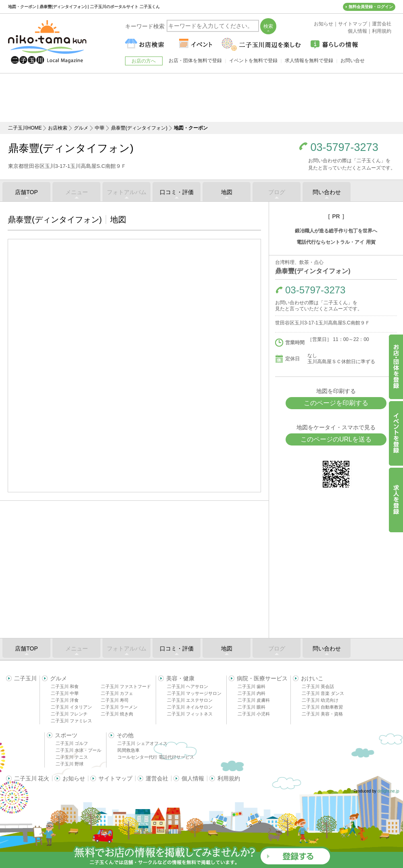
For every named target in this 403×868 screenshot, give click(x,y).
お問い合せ (353, 61)
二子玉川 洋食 (65, 700)
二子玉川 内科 (252, 693)
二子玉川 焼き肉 (117, 714)
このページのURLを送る (336, 439)
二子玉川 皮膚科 (254, 700)
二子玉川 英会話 (318, 686)
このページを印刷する (336, 403)
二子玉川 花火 (32, 778)
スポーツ (66, 735)
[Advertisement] (202, 98)
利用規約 (229, 778)
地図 (227, 192)
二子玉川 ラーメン (119, 707)
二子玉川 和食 (65, 686)
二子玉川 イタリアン (71, 707)
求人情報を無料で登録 (309, 61)
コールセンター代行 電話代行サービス (156, 757)
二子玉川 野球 (70, 764)
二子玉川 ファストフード (126, 686)
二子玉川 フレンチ (69, 714)
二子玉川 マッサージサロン (194, 693)
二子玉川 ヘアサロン (188, 686)
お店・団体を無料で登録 (195, 61)
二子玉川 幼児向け (320, 700)
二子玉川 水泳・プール (78, 750)
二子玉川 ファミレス (71, 721)
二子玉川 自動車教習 (322, 707)
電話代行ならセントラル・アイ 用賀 (336, 242)
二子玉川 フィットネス (190, 714)
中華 (100, 128)
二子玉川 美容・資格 (322, 714)
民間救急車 (128, 750)
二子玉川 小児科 (254, 714)
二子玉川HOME (25, 128)
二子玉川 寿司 (115, 700)
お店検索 (58, 128)
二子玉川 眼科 (252, 707)
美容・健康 (180, 678)
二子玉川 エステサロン (190, 700)
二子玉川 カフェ (117, 693)
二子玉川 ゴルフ (72, 743)
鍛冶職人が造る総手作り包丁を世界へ (336, 231)
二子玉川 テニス (72, 757)
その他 (125, 735)
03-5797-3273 (345, 147)
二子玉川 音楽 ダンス (323, 693)
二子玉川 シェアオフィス (142, 743)
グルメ (81, 128)
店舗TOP (26, 192)
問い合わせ (327, 192)
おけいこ (312, 678)
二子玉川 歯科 (252, 686)
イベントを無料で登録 (253, 61)
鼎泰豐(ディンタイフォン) (139, 128)
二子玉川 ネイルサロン (190, 707)
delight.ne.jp (388, 791)
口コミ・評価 (177, 192)
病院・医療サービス (262, 678)
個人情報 (193, 778)
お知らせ (74, 778)
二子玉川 (25, 678)
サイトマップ (115, 778)
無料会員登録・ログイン (371, 7)
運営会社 (157, 778)
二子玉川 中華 (65, 693)
